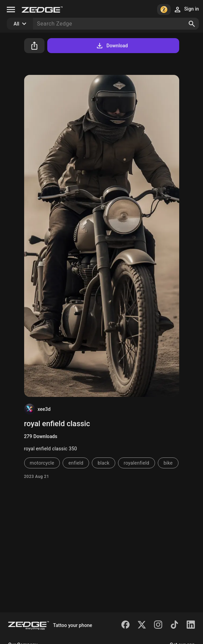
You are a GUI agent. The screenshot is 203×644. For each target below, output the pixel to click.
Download (112, 46)
